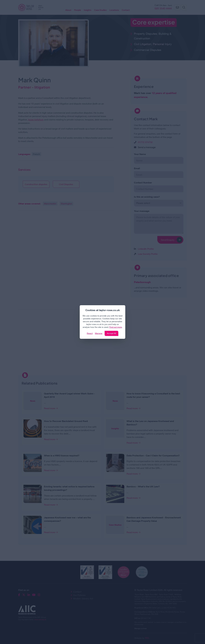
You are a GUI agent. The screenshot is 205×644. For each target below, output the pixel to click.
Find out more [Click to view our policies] (116, 327)
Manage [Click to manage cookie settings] (99, 333)
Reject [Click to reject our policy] (90, 333)
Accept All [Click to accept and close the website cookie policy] (111, 333)
